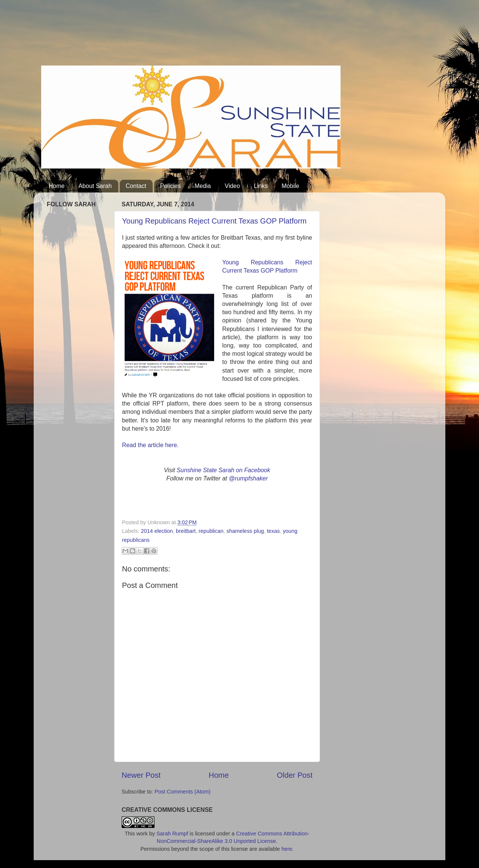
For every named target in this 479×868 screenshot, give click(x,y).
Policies (170, 186)
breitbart (186, 531)
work (142, 834)
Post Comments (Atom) (183, 792)
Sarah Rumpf (172, 834)
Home (57, 186)
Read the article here (150, 445)
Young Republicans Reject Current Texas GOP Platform (214, 221)
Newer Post (141, 775)
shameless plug (245, 531)
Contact (136, 186)
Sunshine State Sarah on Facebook (223, 470)
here (287, 849)
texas (273, 531)
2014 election (157, 531)
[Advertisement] (177, 36)
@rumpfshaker (248, 478)
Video (233, 186)
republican (211, 531)
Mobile (291, 186)
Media (203, 186)
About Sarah (95, 186)
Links (261, 186)
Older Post (295, 775)
